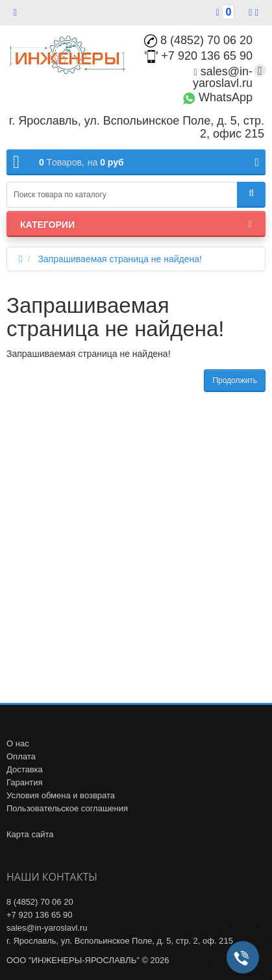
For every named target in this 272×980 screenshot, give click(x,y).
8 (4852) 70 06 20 (198, 40)
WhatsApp (217, 97)
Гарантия (24, 782)
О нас (18, 743)
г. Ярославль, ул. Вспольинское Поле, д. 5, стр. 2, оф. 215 (120, 941)
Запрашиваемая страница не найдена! (120, 259)
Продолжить (235, 380)
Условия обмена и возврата (61, 795)
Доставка (25, 769)
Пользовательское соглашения (67, 808)
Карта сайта (30, 834)
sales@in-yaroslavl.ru (223, 77)
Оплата (21, 756)
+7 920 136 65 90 (199, 56)
